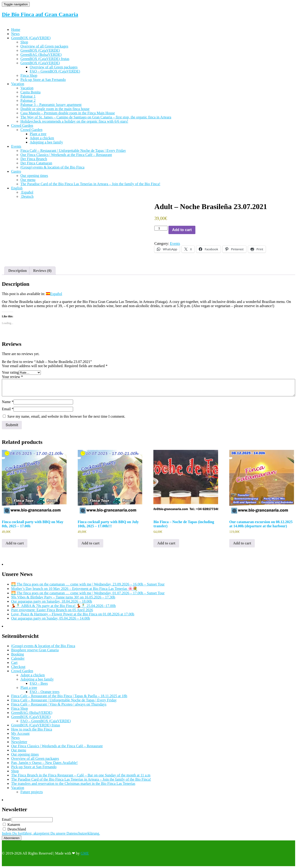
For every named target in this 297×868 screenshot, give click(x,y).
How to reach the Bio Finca (32, 729)
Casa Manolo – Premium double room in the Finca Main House (68, 113)
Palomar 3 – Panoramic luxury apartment (51, 105)
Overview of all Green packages (44, 46)
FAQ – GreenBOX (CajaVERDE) (55, 71)
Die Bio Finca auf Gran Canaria (40, 14)
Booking (18, 654)
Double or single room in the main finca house (55, 109)
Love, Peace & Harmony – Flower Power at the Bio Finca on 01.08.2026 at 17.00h (73, 614)
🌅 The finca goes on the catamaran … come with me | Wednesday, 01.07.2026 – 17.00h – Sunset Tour (88, 593)
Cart (14, 663)
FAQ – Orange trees (45, 692)
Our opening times (34, 176)
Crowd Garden (22, 126)
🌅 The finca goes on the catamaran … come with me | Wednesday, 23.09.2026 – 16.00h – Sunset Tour (88, 584)
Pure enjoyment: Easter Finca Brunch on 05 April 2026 (52, 610)
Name (8, 402)
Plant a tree (38, 134)
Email (8, 409)
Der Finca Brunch (34, 159)
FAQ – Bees (39, 683)
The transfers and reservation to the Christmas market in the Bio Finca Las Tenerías (73, 784)
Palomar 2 (28, 100)
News (15, 34)
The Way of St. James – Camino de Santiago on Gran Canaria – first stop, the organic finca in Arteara (96, 117)
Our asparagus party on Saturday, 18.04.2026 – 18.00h (52, 601)
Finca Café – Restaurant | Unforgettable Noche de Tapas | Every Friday (73, 151)
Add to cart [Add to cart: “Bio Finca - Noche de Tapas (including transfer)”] (166, 543)
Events (16, 146)
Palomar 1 (28, 96)
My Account (20, 733)
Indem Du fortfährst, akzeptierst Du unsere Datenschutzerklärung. (51, 833)
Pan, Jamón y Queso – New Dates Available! (44, 763)
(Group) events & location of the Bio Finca (52, 167)
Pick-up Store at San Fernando (43, 80)
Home (16, 30)
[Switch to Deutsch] (27, 196)
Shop (24, 42)
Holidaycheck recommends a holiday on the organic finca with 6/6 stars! (74, 121)
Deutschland (14, 829)
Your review (12, 377)
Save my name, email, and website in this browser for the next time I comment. (66, 416)
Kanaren (11, 825)
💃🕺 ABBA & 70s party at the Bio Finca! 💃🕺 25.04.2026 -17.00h (63, 606)
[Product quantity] (161, 228)
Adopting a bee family (46, 142)
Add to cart (182, 230)
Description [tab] (18, 271)
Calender (18, 658)
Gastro (16, 171)
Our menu (28, 180)
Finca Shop (29, 75)
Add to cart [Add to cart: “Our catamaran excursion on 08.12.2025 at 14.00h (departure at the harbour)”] (242, 543)
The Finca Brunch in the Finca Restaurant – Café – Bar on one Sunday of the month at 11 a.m (81, 775)
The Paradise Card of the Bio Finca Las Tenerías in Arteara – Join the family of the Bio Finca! (90, 184)
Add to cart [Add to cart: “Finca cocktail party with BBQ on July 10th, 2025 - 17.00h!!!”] (90, 543)
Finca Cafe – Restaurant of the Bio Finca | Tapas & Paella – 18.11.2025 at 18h (69, 696)
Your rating (10, 372)
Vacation (18, 84)
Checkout (18, 667)
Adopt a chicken (42, 138)
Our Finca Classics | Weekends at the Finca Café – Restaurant (66, 155)
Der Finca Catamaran (36, 163)
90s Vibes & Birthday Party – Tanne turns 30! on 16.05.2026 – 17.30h (63, 597)
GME (85, 853)
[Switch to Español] (27, 192)
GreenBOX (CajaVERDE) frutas (45, 59)
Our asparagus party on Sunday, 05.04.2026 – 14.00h (51, 618)
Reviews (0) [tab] (42, 271)
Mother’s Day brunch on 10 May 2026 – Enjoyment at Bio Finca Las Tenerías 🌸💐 (74, 589)
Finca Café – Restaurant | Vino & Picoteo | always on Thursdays (59, 704)
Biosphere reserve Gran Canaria (35, 650)
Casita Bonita (31, 92)
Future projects (32, 792)
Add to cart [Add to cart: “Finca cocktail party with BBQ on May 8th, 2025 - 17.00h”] (15, 543)
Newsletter (19, 742)
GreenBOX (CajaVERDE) (31, 38)
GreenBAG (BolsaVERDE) (41, 55)
